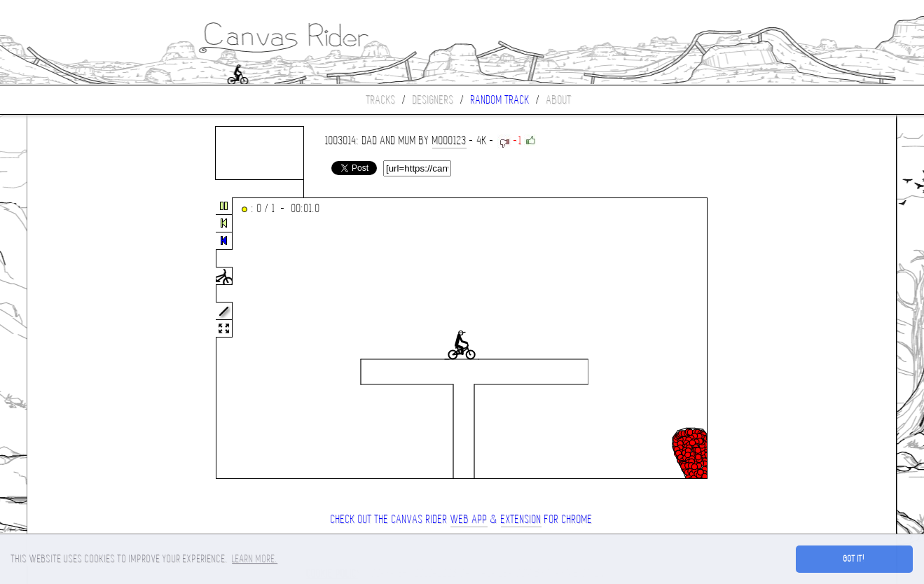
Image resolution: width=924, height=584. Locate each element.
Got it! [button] (854, 559)
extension (521, 519)
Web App (469, 519)
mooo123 (449, 140)
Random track (500, 100)
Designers (433, 100)
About (559, 100)
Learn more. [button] (255, 559)
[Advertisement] (86, 339)
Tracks (381, 100)
